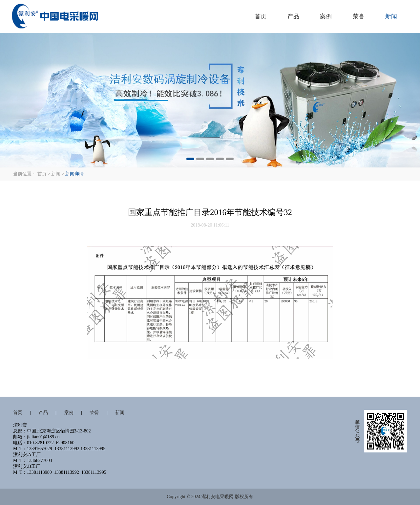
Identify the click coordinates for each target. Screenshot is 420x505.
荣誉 (359, 16)
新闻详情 (74, 174)
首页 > (44, 174)
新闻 (391, 16)
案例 (326, 16)
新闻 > (58, 174)
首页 (261, 16)
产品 (293, 16)
